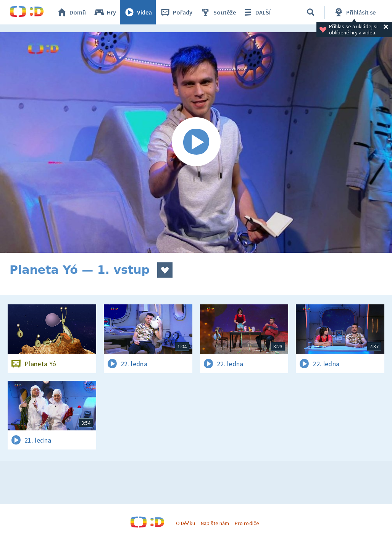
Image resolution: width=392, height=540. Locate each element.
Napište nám (215, 523)
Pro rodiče (247, 523)
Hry (105, 12)
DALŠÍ (256, 12)
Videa (138, 12)
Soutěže (218, 12)
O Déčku (186, 523)
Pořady (176, 12)
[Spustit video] (196, 142)
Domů (71, 12)
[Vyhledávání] (311, 12)
